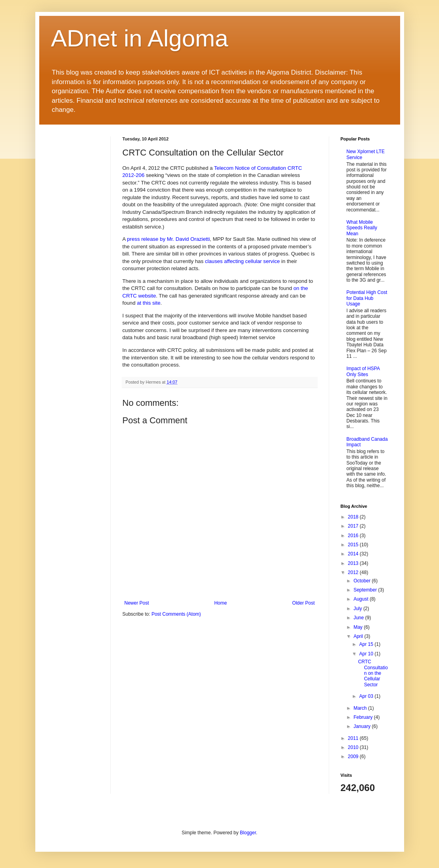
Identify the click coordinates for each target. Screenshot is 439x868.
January (362, 726)
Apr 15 (367, 644)
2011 (354, 738)
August (361, 599)
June (359, 618)
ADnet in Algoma (140, 38)
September (366, 590)
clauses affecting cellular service (243, 261)
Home (220, 603)
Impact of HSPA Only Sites (363, 371)
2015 (354, 545)
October (362, 581)
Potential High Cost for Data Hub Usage (367, 298)
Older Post (304, 603)
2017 (354, 526)
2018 (354, 517)
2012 (354, 572)
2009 (354, 757)
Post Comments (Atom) (176, 614)
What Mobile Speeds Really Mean (362, 228)
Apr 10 (367, 654)
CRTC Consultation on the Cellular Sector (373, 673)
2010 (354, 747)
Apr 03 (367, 696)
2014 (354, 554)
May (358, 627)
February (363, 717)
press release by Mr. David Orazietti (168, 239)
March (361, 708)
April (359, 636)
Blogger (248, 833)
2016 (354, 536)
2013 (354, 563)
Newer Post (137, 603)
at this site (149, 303)
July (358, 609)
